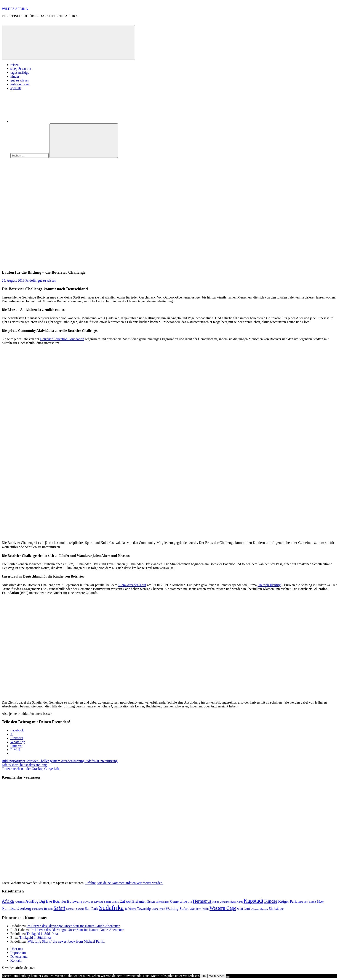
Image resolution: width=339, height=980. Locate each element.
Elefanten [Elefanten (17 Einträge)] (139, 901)
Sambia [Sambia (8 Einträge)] (80, 909)
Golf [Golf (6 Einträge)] (190, 902)
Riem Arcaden (63, 761)
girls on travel (20, 84)
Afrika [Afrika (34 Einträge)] (8, 901)
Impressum (18, 953)
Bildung (7, 761)
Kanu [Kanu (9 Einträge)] (240, 902)
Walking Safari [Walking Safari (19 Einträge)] (177, 908)
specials (16, 88)
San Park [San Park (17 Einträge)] (92, 909)
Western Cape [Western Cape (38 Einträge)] (223, 908)
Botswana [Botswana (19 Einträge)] (75, 901)
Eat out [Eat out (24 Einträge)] (126, 901)
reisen (14, 65)
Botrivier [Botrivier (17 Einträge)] (59, 901)
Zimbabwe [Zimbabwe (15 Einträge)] (276, 909)
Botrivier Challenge (39, 761)
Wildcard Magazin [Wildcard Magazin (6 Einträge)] (259, 909)
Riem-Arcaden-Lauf (132, 585)
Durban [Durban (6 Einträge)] (115, 902)
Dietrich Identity (269, 585)
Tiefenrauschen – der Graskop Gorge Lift (30, 769)
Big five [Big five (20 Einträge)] (46, 901)
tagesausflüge (20, 73)
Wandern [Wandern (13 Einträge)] (195, 909)
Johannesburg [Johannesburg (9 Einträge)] (228, 902)
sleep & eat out (21, 69)
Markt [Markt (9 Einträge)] (313, 902)
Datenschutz (19, 957)
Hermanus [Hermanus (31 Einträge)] (202, 901)
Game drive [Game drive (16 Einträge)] (178, 901)
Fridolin (31, 280)
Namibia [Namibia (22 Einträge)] (9, 908)
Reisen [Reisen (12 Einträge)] (48, 909)
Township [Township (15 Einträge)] (144, 909)
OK (204, 976)
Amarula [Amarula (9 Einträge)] (20, 902)
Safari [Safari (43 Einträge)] (59, 908)
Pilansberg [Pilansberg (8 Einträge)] (38, 909)
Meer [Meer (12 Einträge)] (320, 902)
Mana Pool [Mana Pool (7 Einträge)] (303, 902)
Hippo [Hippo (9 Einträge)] (216, 902)
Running (79, 761)
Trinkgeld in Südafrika (42, 934)
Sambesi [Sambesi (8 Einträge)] (71, 909)
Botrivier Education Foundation (62, 339)
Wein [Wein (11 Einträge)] (205, 909)
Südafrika (91, 761)
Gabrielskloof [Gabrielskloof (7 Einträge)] (162, 902)
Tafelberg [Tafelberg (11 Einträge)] (130, 909)
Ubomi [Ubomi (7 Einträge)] (155, 909)
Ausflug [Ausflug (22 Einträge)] (32, 901)
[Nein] (228, 977)
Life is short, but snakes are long (24, 765)
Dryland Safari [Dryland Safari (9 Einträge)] (103, 902)
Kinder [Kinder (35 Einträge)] (271, 901)
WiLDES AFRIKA (15, 9)
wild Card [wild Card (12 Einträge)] (244, 909)
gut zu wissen (20, 80)
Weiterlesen (217, 976)
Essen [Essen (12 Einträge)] (151, 902)
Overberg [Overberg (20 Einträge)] (24, 908)
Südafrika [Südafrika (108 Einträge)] (111, 908)
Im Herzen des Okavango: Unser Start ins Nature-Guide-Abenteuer (73, 926)
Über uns (17, 949)
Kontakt (16, 960)
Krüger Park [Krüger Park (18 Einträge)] (288, 901)
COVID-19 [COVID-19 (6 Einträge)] (88, 902)
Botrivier (19, 761)
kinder (15, 76)
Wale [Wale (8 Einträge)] (162, 909)
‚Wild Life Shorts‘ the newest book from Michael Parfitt (66, 941)
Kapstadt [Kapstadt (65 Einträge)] (253, 901)
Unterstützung (108, 761)
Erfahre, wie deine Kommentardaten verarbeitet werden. (124, 883)
